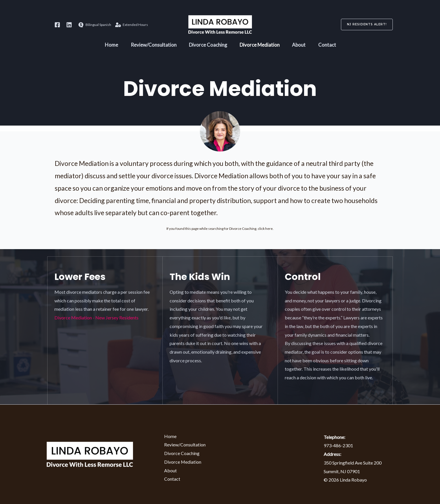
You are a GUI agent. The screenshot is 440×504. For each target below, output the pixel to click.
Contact (332, 46)
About (302, 46)
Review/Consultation (151, 46)
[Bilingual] (95, 25)
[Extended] (132, 25)
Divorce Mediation (261, 46)
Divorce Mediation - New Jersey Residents (96, 318)
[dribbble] (58, 25)
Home (107, 46)
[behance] (70, 25)
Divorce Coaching (207, 46)
